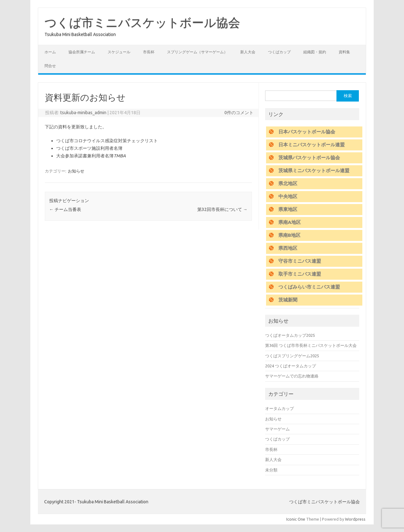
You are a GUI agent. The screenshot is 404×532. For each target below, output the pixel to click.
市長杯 (149, 52)
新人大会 (248, 52)
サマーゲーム (277, 429)
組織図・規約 (315, 52)
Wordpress (355, 519)
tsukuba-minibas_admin (83, 113)
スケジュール (119, 52)
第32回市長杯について (222, 209)
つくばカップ (279, 52)
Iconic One (296, 519)
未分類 (271, 470)
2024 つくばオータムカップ (291, 366)
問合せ (50, 66)
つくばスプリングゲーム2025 (292, 356)
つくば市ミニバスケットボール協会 (142, 22)
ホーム (50, 52)
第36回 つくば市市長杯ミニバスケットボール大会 (311, 345)
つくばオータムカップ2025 (290, 335)
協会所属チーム (82, 52)
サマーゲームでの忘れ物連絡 (292, 376)
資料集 (344, 52)
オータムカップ (279, 408)
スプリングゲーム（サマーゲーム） (197, 52)
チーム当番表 (65, 209)
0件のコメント (239, 113)
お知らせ (76, 171)
